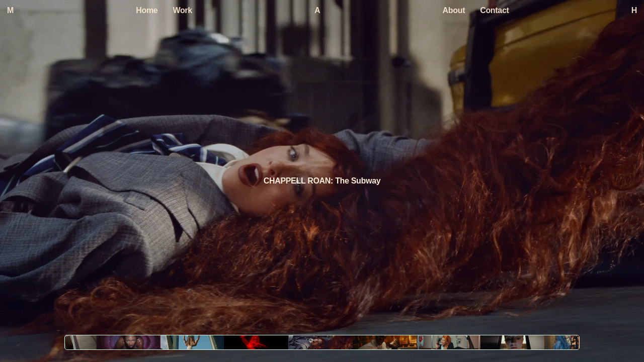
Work (182, 10)
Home (147, 10)
